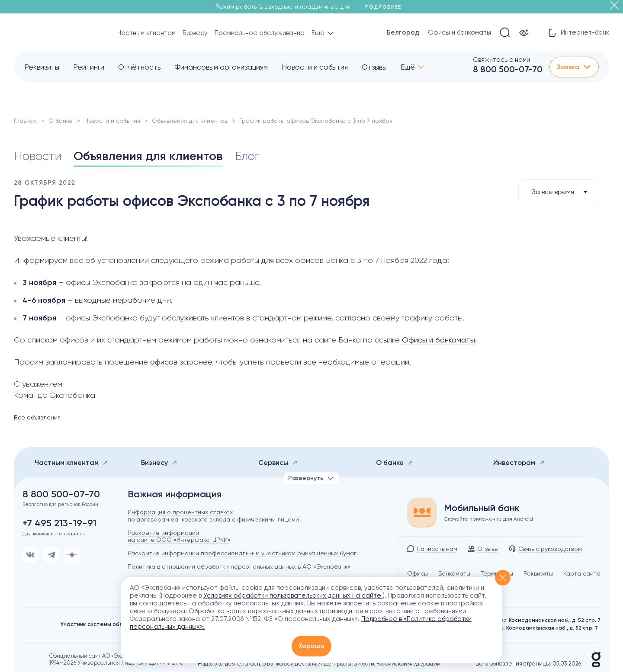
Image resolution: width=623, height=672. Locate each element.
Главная (25, 121)
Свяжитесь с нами (501, 60)
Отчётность (139, 67)
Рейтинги (89, 67)
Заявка (574, 67)
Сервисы (278, 462)
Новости (38, 156)
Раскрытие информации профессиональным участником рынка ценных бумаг (242, 553)
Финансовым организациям (221, 67)
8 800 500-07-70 (508, 69)
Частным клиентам (146, 33)
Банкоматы (454, 573)
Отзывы (374, 67)
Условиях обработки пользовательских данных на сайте (293, 595)
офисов (164, 362)
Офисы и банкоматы (459, 32)
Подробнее (386, 7)
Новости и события (315, 67)
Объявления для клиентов (190, 121)
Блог (247, 156)
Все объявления (37, 417)
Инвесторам (519, 462)
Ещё (408, 67)
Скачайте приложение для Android (488, 519)
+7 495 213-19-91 (59, 523)
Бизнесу (195, 33)
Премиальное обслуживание (260, 33)
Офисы (417, 573)
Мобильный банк (482, 508)
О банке (61, 121)
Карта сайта (582, 573)
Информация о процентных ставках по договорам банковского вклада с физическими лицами (213, 516)
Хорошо (311, 646)
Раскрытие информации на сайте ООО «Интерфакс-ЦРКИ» (179, 536)
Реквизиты (42, 67)
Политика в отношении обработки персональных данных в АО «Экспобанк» (239, 566)
